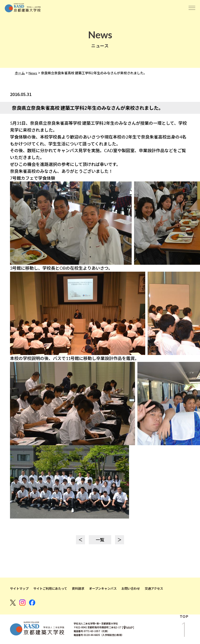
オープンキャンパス (103, 589)
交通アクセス (154, 589)
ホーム (20, 73)
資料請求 (78, 589)
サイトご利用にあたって (50, 589)
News (33, 73)
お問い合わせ (131, 589)
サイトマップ (19, 589)
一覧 (100, 540)
